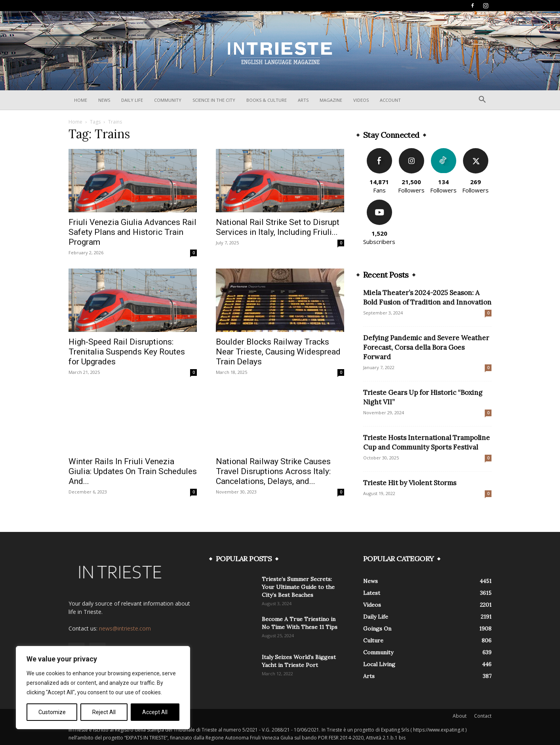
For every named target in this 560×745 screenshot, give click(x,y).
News (104, 100)
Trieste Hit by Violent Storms (410, 483)
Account (390, 100)
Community (168, 100)
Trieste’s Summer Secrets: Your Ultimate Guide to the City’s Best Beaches (298, 587)
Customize (52, 712)
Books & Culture (267, 100)
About (460, 716)
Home (81, 100)
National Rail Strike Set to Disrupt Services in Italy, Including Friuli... (278, 227)
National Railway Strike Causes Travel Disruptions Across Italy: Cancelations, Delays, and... (273, 471)
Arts (303, 100)
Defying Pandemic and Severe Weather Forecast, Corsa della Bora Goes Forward (426, 347)
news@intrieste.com (125, 628)
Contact (483, 716)
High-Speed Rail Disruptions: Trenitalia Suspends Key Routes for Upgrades (127, 352)
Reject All (104, 712)
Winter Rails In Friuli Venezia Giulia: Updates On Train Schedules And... (133, 471)
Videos (361, 100)
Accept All (155, 712)
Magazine (331, 100)
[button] (482, 100)
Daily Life (132, 100)
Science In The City (214, 100)
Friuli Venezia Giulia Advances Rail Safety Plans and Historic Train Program (132, 232)
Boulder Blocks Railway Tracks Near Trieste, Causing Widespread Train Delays (278, 352)
